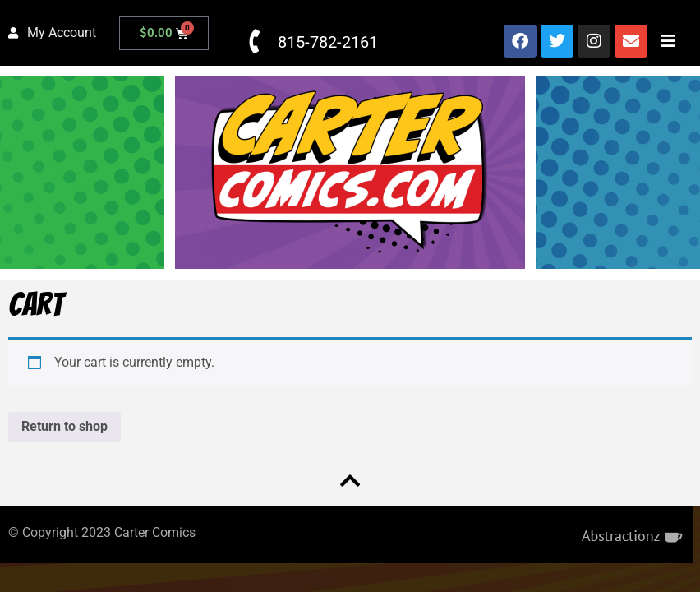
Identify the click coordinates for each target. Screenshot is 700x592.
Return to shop (64, 426)
